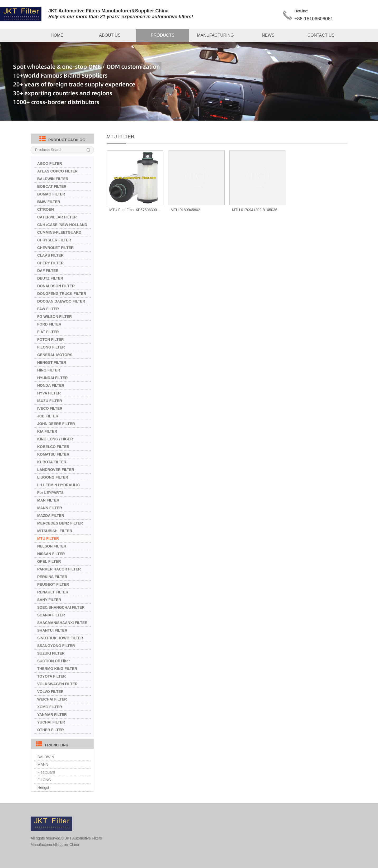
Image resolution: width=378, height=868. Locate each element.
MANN (43, 774)
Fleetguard (46, 782)
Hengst (43, 797)
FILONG (44, 789)
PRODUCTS (163, 35)
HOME (57, 35)
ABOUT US (110, 35)
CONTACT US (321, 35)
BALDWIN (46, 766)
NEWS (268, 35)
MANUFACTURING (215, 35)
